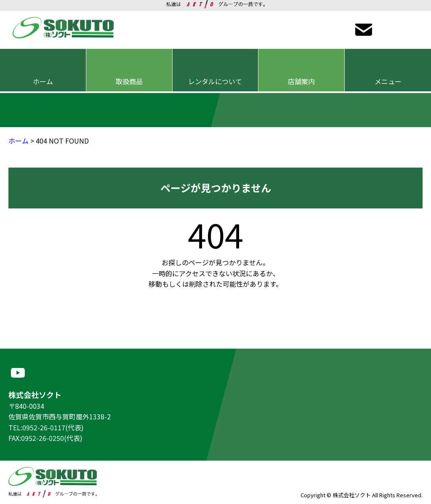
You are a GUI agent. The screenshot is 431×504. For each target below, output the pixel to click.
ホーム (19, 141)
